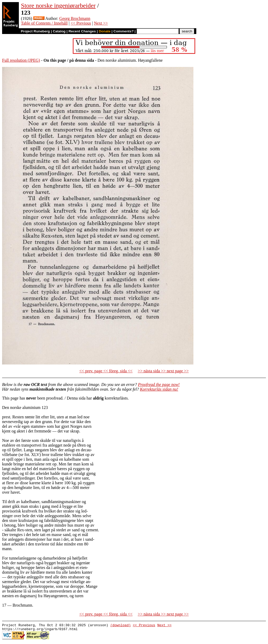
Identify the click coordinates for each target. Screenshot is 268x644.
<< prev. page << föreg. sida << (106, 371)
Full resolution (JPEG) (21, 60)
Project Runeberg (35, 31)
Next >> (101, 23)
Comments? (124, 31)
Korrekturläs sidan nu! (159, 389)
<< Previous (81, 23)
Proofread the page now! (159, 384)
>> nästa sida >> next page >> (163, 371)
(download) (120, 626)
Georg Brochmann (75, 18)
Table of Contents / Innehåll (44, 23)
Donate (105, 31)
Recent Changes (82, 31)
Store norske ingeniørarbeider (58, 5)
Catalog (59, 31)
